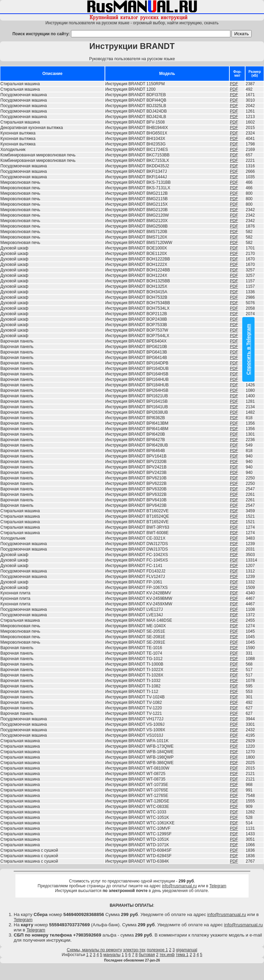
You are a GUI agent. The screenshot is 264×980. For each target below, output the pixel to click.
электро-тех (134, 950)
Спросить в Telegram (249, 350)
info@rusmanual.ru (179, 886)
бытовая (147, 955)
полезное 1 (157, 950)
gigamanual (187, 950)
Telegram (218, 886)
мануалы (112, 955)
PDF (234, 84)
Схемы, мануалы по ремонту (94, 950)
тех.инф (167, 955)
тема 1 (182, 955)
